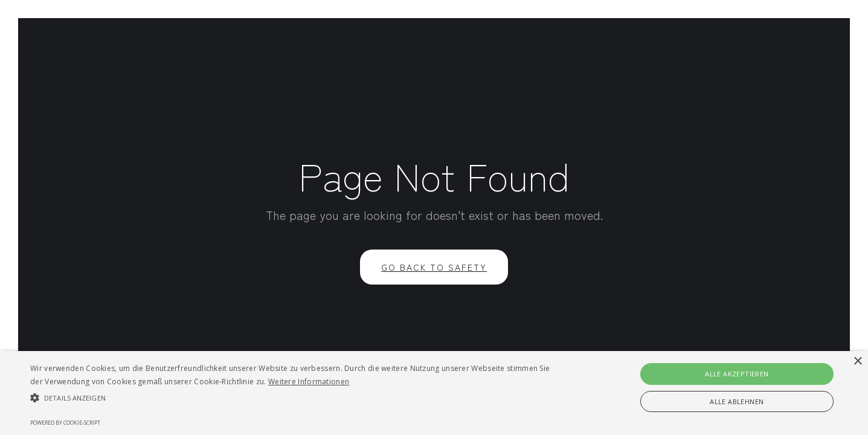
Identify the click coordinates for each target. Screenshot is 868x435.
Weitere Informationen (309, 382)
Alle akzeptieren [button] (737, 374)
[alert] (434, 393)
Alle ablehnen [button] (737, 401)
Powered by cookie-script (65, 423)
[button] (293, 398)
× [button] (857, 362)
